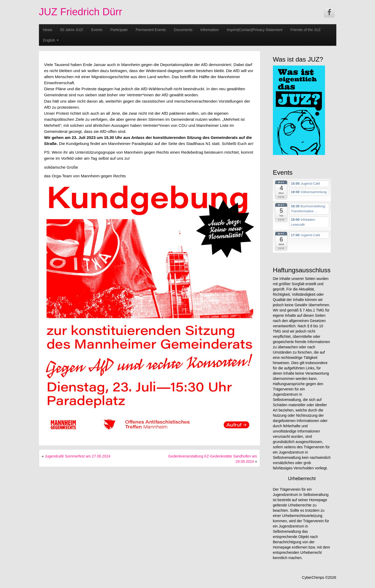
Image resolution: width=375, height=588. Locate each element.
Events (97, 30)
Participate (119, 30)
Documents (183, 30)
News (48, 30)
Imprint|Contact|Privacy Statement (254, 30)
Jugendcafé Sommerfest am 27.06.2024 (77, 456)
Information (209, 30)
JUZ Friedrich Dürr (81, 12)
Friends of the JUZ (305, 30)
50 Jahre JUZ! (72, 30)
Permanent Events (151, 30)
